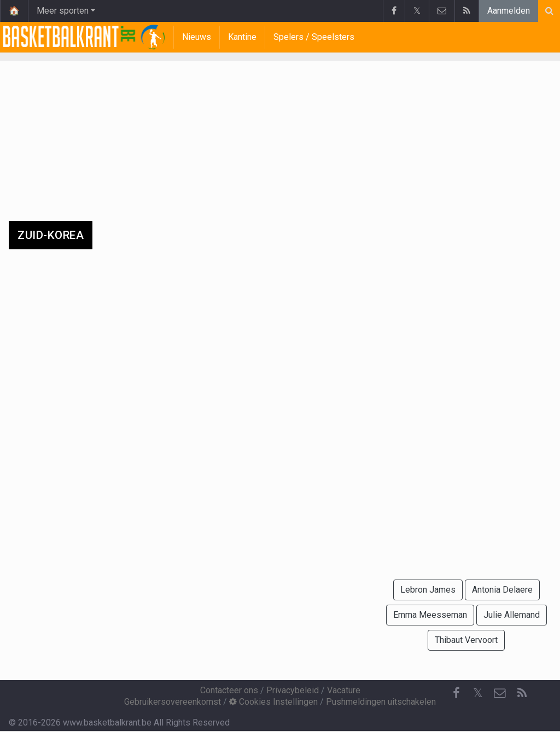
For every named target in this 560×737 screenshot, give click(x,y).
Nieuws (197, 37)
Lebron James (428, 590)
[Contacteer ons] (500, 693)
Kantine (242, 37)
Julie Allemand (512, 615)
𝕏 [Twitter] (478, 693)
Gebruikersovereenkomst (173, 702)
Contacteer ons (229, 690)
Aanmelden (509, 11)
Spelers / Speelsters (314, 37)
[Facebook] (456, 693)
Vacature (344, 690)
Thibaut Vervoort (466, 640)
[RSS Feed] (522, 693)
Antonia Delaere (502, 590)
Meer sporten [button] (63, 11)
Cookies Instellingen (273, 702)
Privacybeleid (293, 690)
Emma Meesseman (430, 615)
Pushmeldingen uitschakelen (381, 702)
